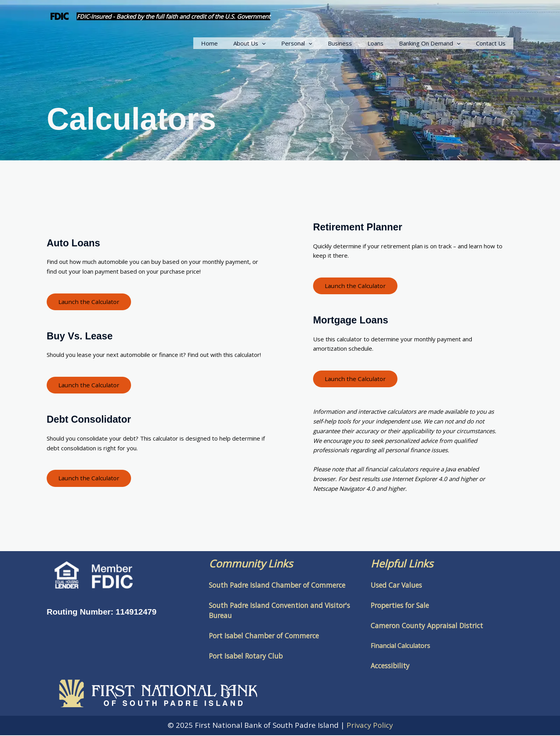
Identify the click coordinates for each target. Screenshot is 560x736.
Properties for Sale (400, 606)
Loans (385, 43)
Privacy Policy (370, 726)
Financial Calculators (400, 646)
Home (235, 43)
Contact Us (493, 43)
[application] (283, 43)
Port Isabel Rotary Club (246, 657)
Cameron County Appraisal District (427, 626)
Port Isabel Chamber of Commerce (264, 636)
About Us (271, 43)
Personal (314, 43)
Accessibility (390, 666)
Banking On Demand (436, 43)
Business (353, 43)
